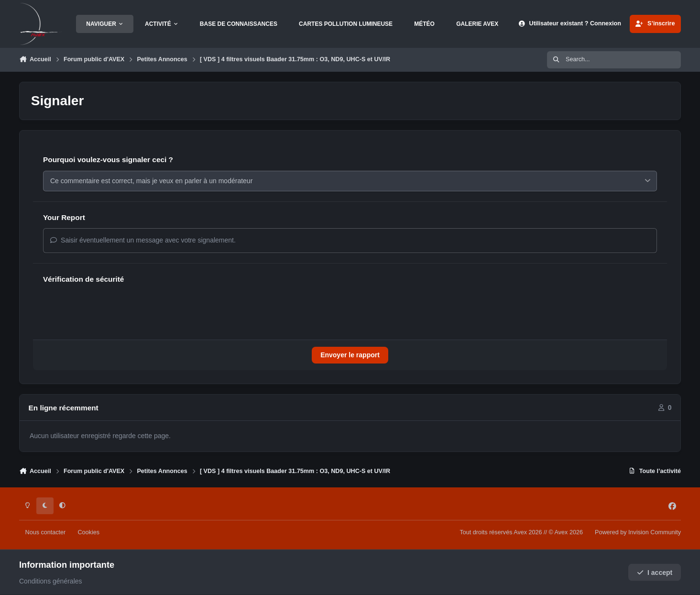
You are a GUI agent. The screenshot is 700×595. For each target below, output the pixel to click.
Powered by (638, 532)
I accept (655, 573)
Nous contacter (46, 532)
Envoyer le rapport (350, 355)
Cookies (88, 532)
